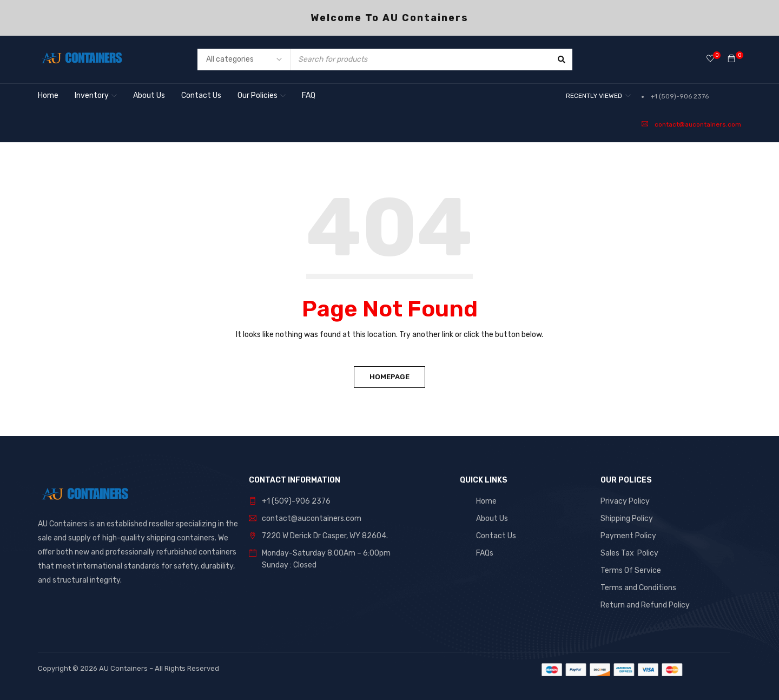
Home (486, 501)
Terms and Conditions (638, 588)
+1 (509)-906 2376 (680, 96)
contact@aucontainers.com (698, 124)
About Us (492, 519)
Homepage (389, 377)
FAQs (485, 553)
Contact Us (496, 536)
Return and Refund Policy (645, 605)
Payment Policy (628, 536)
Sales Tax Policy (629, 553)
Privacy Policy (625, 501)
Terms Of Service (631, 570)
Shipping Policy (627, 519)
